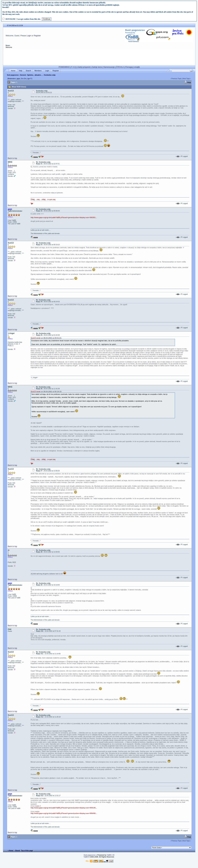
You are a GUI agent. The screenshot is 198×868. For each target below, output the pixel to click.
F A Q (73, 67)
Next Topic (186, 79)
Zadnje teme (97, 67)
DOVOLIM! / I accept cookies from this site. (23, 19)
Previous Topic (176, 79)
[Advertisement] (99, 57)
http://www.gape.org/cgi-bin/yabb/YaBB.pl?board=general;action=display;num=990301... (64, 217)
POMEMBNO (64, 67)
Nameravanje (109, 67)
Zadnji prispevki (84, 67)
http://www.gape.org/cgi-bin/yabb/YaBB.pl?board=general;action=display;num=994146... (64, 808)
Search (28, 71)
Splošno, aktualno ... (35, 75)
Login (29, 36)
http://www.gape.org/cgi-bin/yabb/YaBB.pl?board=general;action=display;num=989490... (64, 813)
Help (21, 71)
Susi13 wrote (36, 338)
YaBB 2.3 (110, 855)
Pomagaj (129, 67)
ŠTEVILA (120, 67)
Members (38, 71)
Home (13, 71)
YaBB (86, 857)
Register (37, 36)
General (23, 75)
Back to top (12, 158)
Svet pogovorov (13, 75)
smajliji (137, 67)
